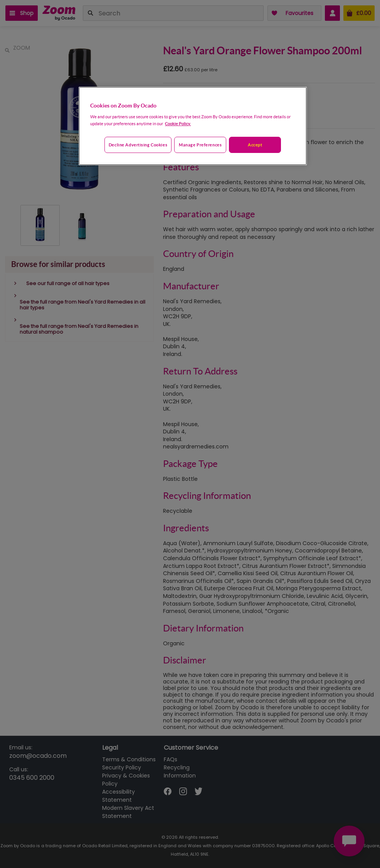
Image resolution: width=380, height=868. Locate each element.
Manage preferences (200, 145)
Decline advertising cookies (138, 145)
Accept (255, 145)
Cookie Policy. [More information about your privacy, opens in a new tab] (178, 123)
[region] (193, 126)
